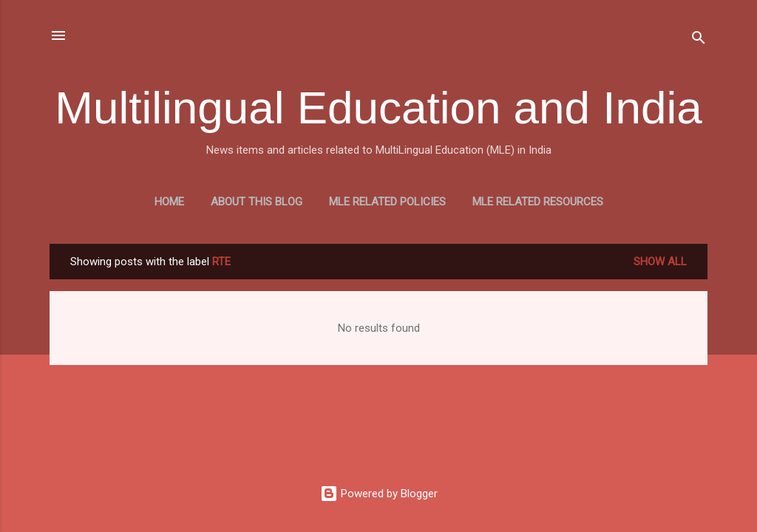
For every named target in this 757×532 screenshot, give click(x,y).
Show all (660, 262)
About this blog (257, 202)
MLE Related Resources (538, 202)
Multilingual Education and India (378, 108)
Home (169, 202)
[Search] (699, 40)
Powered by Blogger (379, 494)
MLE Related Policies (387, 202)
